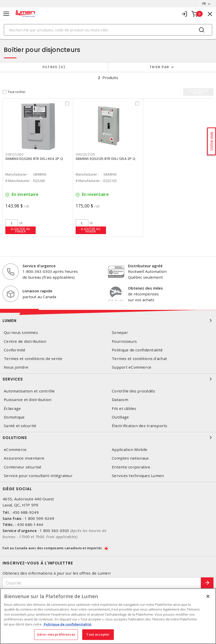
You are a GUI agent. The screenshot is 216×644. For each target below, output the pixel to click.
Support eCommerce (132, 367)
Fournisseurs (124, 341)
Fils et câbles (124, 409)
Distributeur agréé (145, 266)
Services (108, 379)
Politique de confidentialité (137, 350)
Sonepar (120, 333)
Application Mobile (130, 450)
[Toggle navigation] (6, 14)
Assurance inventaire (24, 458)
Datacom (120, 400)
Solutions (108, 438)
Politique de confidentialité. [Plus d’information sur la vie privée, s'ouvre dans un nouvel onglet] (68, 624)
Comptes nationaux (130, 458)
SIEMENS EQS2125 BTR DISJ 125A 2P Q (106, 159)
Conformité (15, 350)
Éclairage (12, 409)
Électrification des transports (140, 426)
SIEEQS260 (15, 154)
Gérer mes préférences (56, 634)
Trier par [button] (159, 67)
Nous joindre (16, 367)
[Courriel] (102, 583)
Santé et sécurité (20, 426)
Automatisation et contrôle (29, 391)
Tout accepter (98, 634)
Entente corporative (131, 467)
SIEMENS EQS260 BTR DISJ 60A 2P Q (34, 159)
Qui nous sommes (21, 333)
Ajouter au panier (21, 230)
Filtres (54, 67)
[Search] (108, 30)
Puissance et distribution (28, 400)
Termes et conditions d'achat (139, 359)
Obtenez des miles (145, 288)
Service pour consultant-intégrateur (38, 476)
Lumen (108, 320)
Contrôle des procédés (133, 391)
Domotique (14, 417)
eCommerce (15, 450)
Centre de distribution (25, 341)
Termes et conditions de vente (33, 359)
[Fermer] (208, 596)
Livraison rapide (37, 291)
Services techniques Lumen (138, 476)
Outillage (120, 417)
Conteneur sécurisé (23, 467)
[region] (108, 616)
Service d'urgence (39, 266)
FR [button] (204, 4)
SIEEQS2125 (85, 154)
